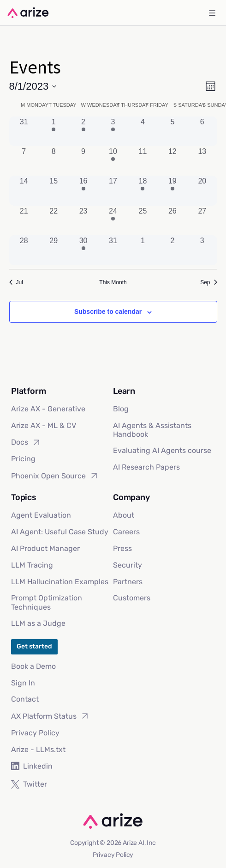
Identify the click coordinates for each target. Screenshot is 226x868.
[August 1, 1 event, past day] (54, 131)
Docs (26, 442)
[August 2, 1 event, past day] (83, 131)
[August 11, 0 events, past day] (143, 161)
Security (128, 565)
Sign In (23, 683)
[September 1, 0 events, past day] (143, 250)
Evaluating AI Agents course (162, 450)
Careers (126, 532)
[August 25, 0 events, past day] (143, 220)
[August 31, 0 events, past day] (113, 250)
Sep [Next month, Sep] (208, 282)
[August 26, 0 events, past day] (172, 220)
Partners (128, 582)
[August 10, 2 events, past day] (113, 161)
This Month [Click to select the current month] (113, 282)
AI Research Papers (146, 467)
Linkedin (32, 766)
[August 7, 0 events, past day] (24, 161)
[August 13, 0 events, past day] (202, 161)
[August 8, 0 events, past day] (54, 161)
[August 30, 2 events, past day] (83, 250)
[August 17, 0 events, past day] (113, 190)
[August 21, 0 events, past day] (24, 220)
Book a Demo (33, 666)
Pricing (23, 459)
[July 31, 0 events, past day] (24, 131)
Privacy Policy (35, 733)
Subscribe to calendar (108, 312)
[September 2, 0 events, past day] (172, 250)
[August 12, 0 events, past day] (172, 161)
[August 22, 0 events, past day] (54, 220)
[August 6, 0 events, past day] (202, 131)
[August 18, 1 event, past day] (143, 190)
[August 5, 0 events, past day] (172, 131)
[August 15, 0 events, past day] (54, 190)
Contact (25, 699)
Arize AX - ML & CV (44, 425)
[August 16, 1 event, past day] (83, 190)
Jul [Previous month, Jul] (16, 282)
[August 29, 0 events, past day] (54, 250)
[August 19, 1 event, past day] (172, 190)
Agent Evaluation (41, 515)
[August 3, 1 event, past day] (113, 131)
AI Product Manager (45, 548)
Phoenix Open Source (55, 476)
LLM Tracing (32, 565)
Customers (132, 598)
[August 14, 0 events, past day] (24, 190)
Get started (34, 646)
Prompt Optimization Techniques (47, 602)
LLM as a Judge (38, 623)
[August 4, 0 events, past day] (143, 131)
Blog (121, 409)
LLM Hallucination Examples (60, 582)
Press (122, 548)
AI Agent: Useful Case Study (60, 532)
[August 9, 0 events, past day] (83, 161)
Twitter (29, 784)
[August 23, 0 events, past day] (83, 220)
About (124, 515)
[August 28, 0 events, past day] (24, 250)
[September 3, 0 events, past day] (202, 250)
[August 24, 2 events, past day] (113, 220)
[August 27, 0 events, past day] (202, 220)
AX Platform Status (50, 716)
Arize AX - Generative (48, 409)
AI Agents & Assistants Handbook (152, 430)
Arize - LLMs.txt (38, 749)
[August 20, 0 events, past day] (202, 190)
